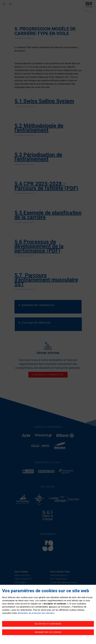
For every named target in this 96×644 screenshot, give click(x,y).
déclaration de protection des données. (36, 613)
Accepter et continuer (48, 624)
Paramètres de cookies (48, 632)
